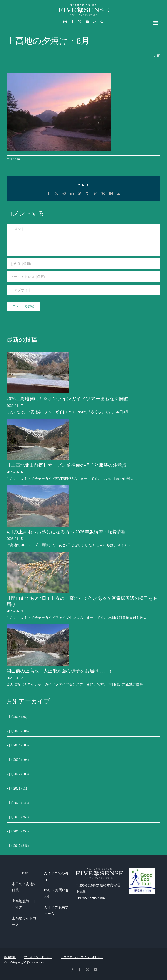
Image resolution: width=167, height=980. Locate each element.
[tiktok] (95, 22)
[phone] (102, 22)
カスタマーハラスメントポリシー (82, 957)
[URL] (83, 290)
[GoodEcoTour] (142, 870)
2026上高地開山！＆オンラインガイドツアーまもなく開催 (67, 399)
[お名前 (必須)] (83, 264)
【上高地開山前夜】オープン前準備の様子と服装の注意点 (67, 465)
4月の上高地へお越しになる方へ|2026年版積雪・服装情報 (66, 532)
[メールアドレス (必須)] (83, 277)
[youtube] (87, 22)
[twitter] (80, 22)
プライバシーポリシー (38, 957)
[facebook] (72, 22)
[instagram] (65, 22)
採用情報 (10, 957)
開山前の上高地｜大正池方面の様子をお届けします (60, 671)
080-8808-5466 (94, 898)
